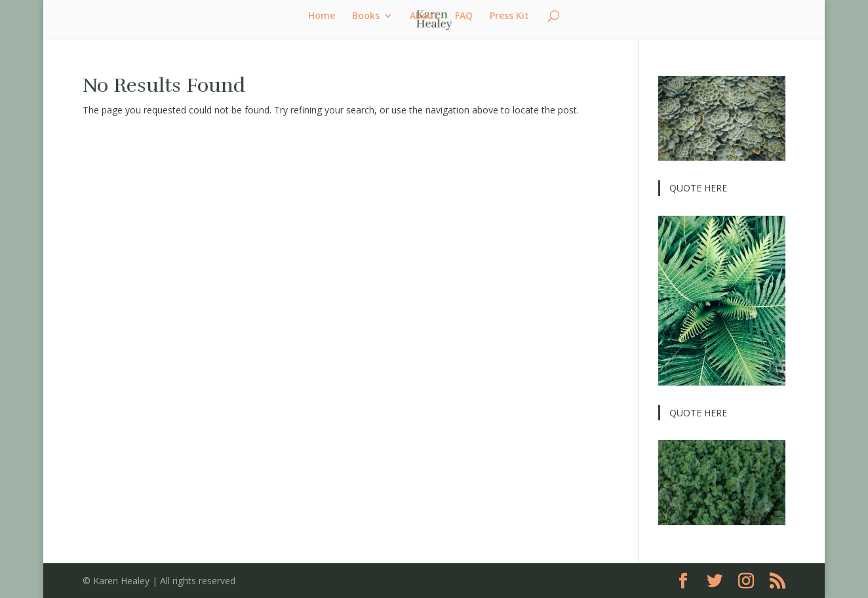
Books (366, 16)
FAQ (464, 16)
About (424, 16)
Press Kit (509, 16)
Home (322, 16)
